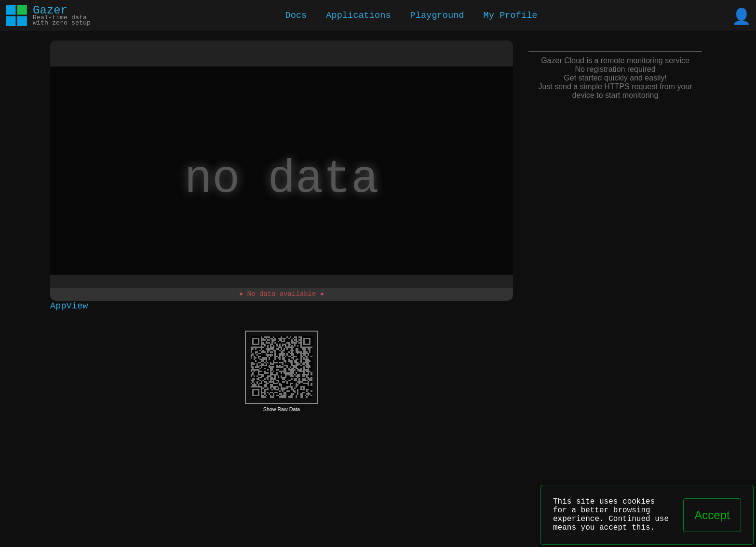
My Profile (511, 16)
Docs (296, 16)
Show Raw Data (282, 411)
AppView (69, 307)
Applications (358, 16)
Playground (437, 16)
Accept (712, 515)
